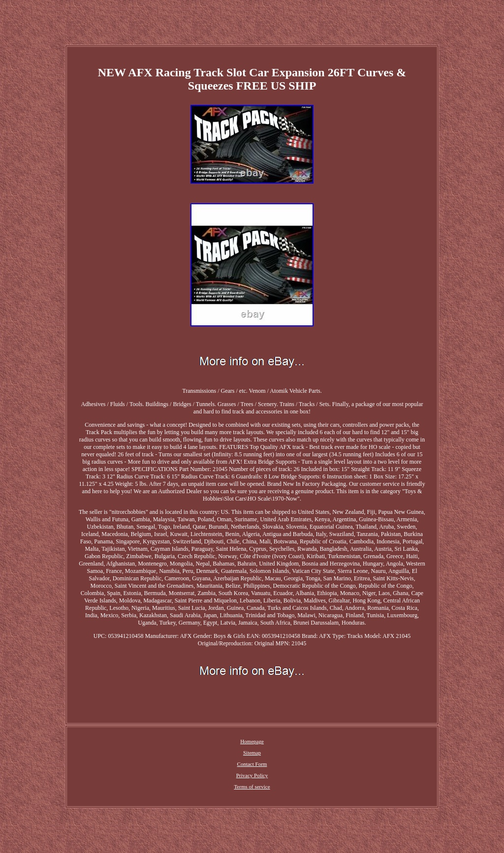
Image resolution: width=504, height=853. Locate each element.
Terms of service (252, 787)
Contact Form (252, 764)
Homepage (252, 741)
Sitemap (252, 753)
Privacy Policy (252, 775)
